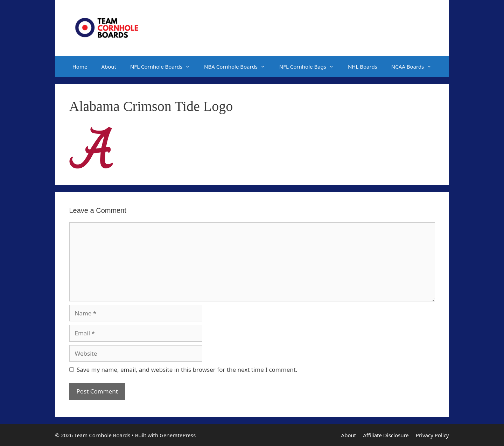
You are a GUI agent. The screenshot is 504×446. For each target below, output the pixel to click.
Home (80, 67)
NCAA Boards (415, 67)
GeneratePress (178, 435)
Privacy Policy (432, 435)
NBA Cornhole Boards (238, 67)
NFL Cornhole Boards (164, 67)
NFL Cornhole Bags (310, 67)
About (109, 67)
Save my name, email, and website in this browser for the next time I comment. (187, 370)
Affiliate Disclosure (386, 435)
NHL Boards (363, 67)
